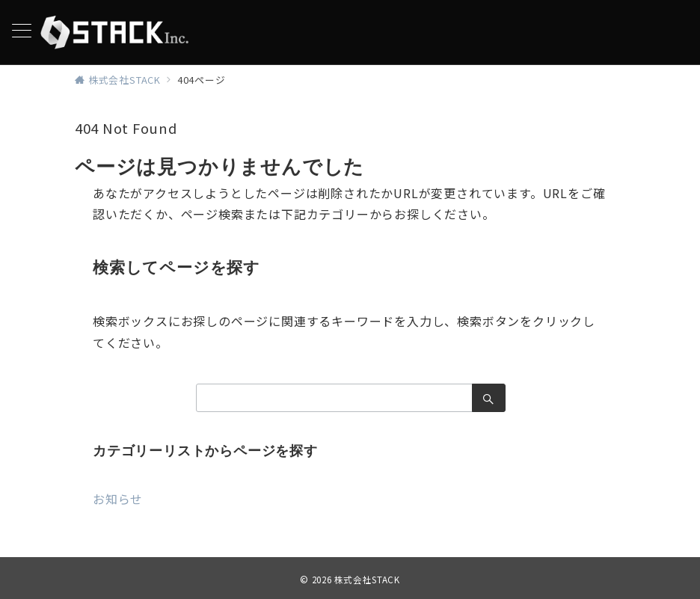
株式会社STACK (367, 580)
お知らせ (118, 499)
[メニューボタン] (22, 32)
